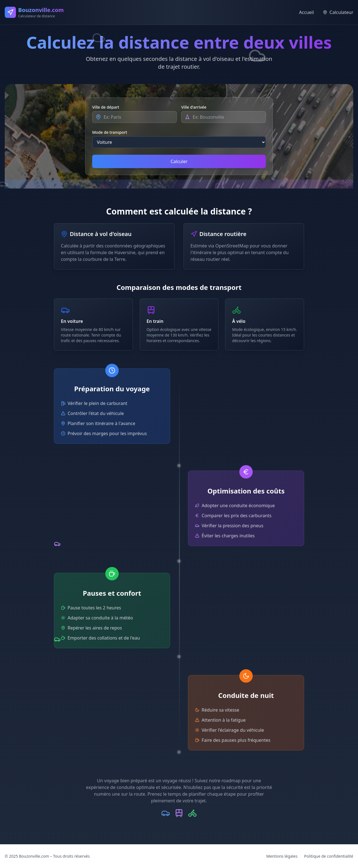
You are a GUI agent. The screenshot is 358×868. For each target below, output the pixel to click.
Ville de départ (106, 107)
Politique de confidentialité (329, 856)
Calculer (179, 161)
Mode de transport (110, 132)
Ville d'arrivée (194, 107)
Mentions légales (282, 856)
